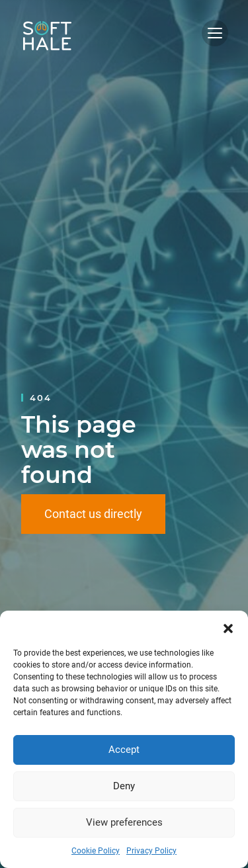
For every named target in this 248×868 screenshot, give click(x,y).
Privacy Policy (151, 851)
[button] (228, 627)
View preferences (124, 822)
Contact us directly (93, 514)
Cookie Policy (96, 851)
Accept (124, 750)
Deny (124, 786)
